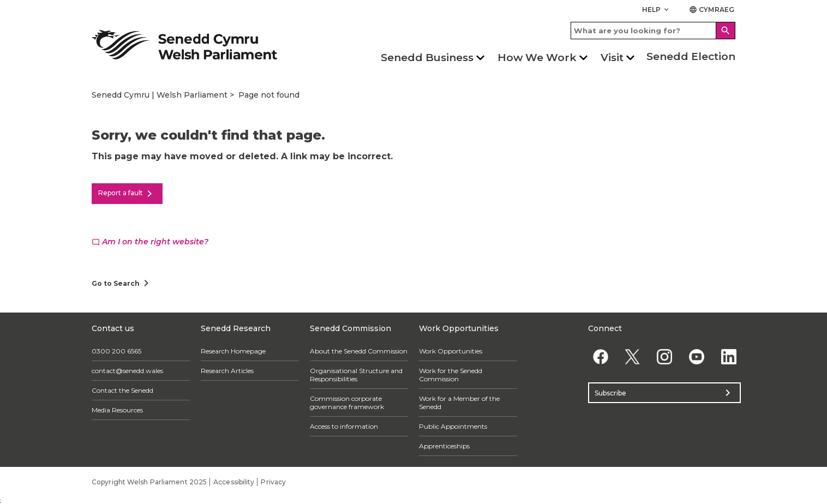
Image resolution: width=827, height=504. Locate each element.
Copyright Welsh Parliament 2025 (149, 482)
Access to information (344, 426)
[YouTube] (696, 356)
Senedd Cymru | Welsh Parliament (160, 95)
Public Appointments (453, 426)
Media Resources (117, 410)
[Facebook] (600, 356)
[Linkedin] (729, 356)
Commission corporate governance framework (347, 403)
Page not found (269, 95)
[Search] (726, 31)
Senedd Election (691, 56)
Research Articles (227, 371)
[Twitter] (633, 356)
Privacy (273, 482)
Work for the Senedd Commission (451, 375)
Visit (612, 58)
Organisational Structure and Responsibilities (356, 375)
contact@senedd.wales (127, 371)
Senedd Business (427, 58)
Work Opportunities (451, 351)
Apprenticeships (444, 446)
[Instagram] (665, 356)
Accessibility (234, 482)
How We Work (537, 58)
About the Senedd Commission (359, 351)
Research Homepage (233, 351)
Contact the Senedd (122, 390)
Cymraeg (712, 10)
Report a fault (127, 194)
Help (657, 10)
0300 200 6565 (116, 351)
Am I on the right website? (150, 242)
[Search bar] (653, 31)
